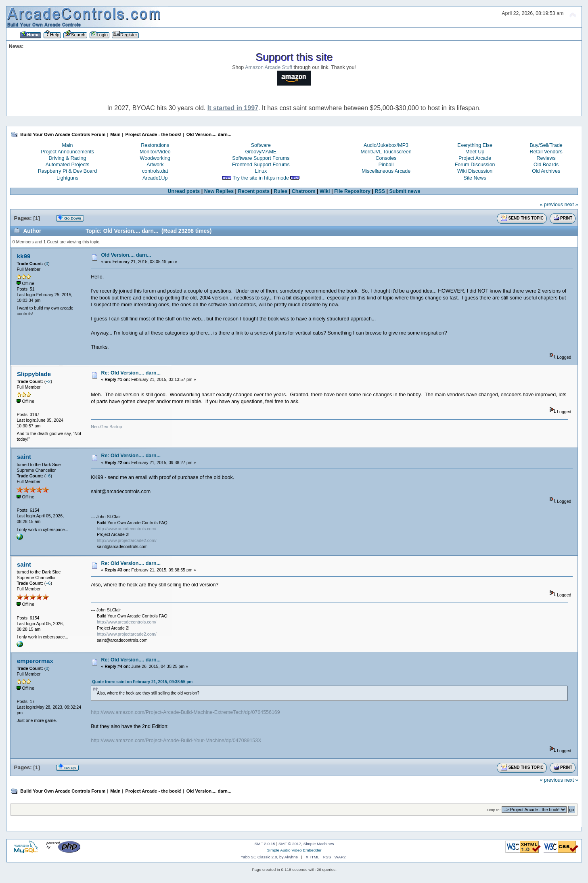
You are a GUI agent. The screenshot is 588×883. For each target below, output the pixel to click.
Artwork (155, 165)
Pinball (386, 165)
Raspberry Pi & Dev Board (67, 171)
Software (261, 145)
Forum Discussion (475, 165)
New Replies (219, 191)
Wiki (325, 191)
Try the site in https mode (261, 178)
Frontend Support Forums (261, 165)
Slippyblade (34, 374)
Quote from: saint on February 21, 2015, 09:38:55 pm (142, 682)
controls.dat (155, 171)
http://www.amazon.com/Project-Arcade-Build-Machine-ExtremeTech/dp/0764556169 (185, 712)
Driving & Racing (68, 158)
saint (24, 457)
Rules (280, 191)
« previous (551, 205)
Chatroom (304, 191)
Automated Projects (68, 165)
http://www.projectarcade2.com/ (127, 540)
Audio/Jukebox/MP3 (386, 145)
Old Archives (546, 171)
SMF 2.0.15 (265, 844)
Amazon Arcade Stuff (269, 67)
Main (68, 145)
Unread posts (184, 191)
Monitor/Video (155, 152)
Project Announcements (67, 152)
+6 (48, 476)
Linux (261, 171)
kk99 (24, 256)
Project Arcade (475, 158)
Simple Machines (319, 844)
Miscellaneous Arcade (386, 171)
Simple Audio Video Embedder (294, 850)
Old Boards (546, 165)
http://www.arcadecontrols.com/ (127, 529)
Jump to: (493, 810)
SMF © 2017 (290, 844)
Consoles (386, 158)
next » (571, 205)
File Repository (352, 191)
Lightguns (67, 178)
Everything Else (475, 145)
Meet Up (475, 152)
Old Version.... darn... (126, 255)
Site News (475, 178)
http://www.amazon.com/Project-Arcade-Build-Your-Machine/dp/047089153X (176, 741)
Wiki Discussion (475, 171)
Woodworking (155, 158)
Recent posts (254, 191)
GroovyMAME (261, 152)
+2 (48, 381)
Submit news (405, 191)
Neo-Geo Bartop (106, 427)
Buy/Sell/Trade (546, 145)
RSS (380, 191)
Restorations (155, 145)
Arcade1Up (155, 178)
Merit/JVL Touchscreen (386, 152)
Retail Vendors (546, 152)
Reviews (546, 158)
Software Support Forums (261, 158)
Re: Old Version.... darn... (131, 373)
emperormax (35, 661)
